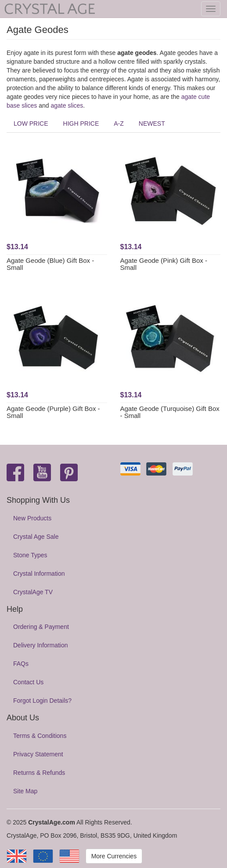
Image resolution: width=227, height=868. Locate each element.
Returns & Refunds (39, 773)
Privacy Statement (38, 754)
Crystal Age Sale (36, 537)
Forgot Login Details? (42, 701)
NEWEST (152, 123)
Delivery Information (41, 645)
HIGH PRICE (81, 123)
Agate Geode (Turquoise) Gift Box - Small (170, 412)
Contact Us (28, 682)
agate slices (67, 105)
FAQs (21, 664)
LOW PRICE (31, 123)
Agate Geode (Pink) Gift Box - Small (164, 264)
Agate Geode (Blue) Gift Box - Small (50, 264)
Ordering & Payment (41, 627)
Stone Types (30, 555)
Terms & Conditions (40, 736)
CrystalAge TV (33, 592)
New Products (32, 518)
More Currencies (114, 856)
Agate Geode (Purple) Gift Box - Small (53, 412)
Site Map (25, 791)
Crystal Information (39, 574)
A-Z (119, 123)
